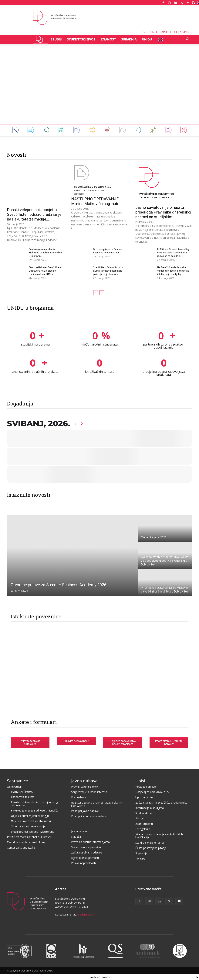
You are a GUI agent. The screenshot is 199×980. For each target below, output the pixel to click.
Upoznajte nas (144, 797)
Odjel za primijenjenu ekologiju (30, 816)
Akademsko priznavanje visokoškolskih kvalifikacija (159, 836)
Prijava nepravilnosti (83, 863)
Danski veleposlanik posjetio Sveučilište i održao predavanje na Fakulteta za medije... (34, 214)
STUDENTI (150, 32)
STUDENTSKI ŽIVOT (81, 39)
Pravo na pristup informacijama (90, 842)
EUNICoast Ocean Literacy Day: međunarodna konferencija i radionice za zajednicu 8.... (174, 253)
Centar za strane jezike (21, 848)
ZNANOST (108, 39)
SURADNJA (129, 39)
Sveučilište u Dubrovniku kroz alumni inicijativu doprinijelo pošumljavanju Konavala (108, 271)
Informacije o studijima (150, 808)
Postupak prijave (146, 787)
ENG (160, 39)
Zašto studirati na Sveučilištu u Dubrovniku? (162, 803)
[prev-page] (96, 293)
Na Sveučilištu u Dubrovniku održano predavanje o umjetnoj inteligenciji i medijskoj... (173, 271)
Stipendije (141, 853)
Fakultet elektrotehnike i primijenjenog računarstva (34, 804)
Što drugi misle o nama (150, 843)
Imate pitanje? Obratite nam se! (169, 742)
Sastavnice (17, 781)
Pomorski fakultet (22, 792)
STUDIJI (56, 39)
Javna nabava (84, 781)
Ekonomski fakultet (23, 797)
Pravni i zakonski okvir (85, 787)
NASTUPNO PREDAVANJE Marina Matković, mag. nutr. (95, 201)
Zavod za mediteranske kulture (26, 842)
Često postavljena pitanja (151, 848)
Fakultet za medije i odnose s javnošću (35, 810)
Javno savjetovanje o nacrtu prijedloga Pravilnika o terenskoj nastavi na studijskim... (163, 212)
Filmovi (140, 818)
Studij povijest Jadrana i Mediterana (33, 832)
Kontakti (140, 858)
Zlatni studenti (144, 824)
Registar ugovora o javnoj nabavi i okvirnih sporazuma (97, 804)
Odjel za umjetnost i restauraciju (31, 821)
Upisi (140, 781)
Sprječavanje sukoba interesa (89, 792)
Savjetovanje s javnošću (86, 847)
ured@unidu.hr (86, 914)
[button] (187, 40)
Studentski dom (145, 813)
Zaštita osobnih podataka (87, 852)
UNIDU (40, 39)
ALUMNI (185, 32)
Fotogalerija (143, 829)
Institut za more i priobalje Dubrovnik (30, 837)
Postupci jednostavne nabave (89, 816)
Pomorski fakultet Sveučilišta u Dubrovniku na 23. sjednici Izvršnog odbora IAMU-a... (45, 271)
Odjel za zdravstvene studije (28, 826)
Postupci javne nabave (85, 811)
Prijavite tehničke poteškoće (30, 742)
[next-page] (102, 293)
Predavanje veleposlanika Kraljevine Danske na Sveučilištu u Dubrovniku (46, 253)
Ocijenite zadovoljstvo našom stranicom (123, 742)
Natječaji (77, 837)
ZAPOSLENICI (168, 32)
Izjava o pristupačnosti (85, 858)
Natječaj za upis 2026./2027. (153, 792)
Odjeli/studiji (15, 787)
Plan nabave (79, 797)
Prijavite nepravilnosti (76, 741)
